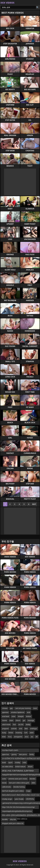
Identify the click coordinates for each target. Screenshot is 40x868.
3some (4, 720)
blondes (33, 779)
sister (14, 716)
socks (4, 779)
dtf (37, 737)
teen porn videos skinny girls (19, 783)
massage (31, 720)
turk (26, 733)
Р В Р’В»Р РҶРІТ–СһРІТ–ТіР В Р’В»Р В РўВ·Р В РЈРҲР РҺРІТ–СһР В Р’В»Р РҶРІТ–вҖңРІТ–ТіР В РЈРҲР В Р (17, 751)
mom (35, 708)
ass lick (21, 724)
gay (11, 708)
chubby (18, 762)
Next (34, 504)
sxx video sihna (7, 767)
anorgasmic (18, 737)
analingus (34, 729)
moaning (19, 733)
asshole (14, 729)
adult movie (6, 724)
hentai (11, 733)
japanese (5, 712)
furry (10, 737)
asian (11, 720)
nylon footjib (19, 799)
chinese (5, 708)
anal (21, 729)
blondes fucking (19, 787)
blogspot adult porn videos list (13, 823)
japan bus (6, 754)
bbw (26, 729)
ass (32, 737)
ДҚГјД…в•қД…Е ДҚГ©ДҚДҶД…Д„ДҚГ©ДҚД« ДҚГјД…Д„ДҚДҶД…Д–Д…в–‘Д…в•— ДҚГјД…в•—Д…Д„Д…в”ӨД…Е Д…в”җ (19, 771)
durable (5, 819)
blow (4, 737)
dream (30, 767)
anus (27, 737)
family (32, 754)
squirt (10, 762)
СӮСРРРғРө (30, 799)
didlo (33, 783)
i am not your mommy (23, 708)
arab (29, 712)
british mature (20, 767)
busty (4, 733)
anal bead (6, 716)
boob (4, 762)
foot (14, 724)
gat (24, 720)
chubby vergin (7, 799)
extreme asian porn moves (18, 779)
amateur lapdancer (18, 712)
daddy (28, 724)
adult (32, 733)
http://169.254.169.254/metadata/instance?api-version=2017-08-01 (19, 808)
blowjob (21, 716)
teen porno (23, 754)
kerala (4, 783)
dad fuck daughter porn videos (13, 791)
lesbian (29, 716)
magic (28, 791)
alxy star (13, 819)
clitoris (18, 720)
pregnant (5, 729)
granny (14, 754)
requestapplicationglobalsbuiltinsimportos (17, 811)
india (24, 762)
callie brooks (7, 787)
